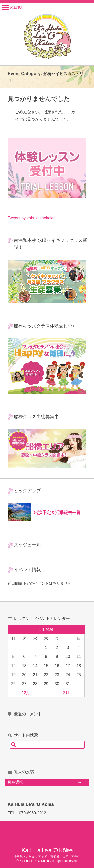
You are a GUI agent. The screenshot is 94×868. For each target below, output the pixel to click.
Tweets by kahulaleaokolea (32, 218)
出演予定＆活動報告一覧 (57, 513)
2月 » (68, 693)
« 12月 (24, 693)
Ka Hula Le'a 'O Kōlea (47, 850)
